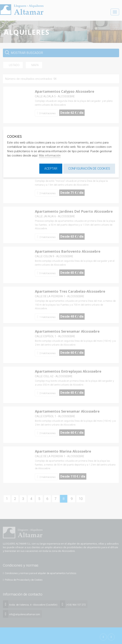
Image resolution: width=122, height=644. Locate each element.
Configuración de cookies (89, 169)
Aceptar (51, 169)
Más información (50, 155)
